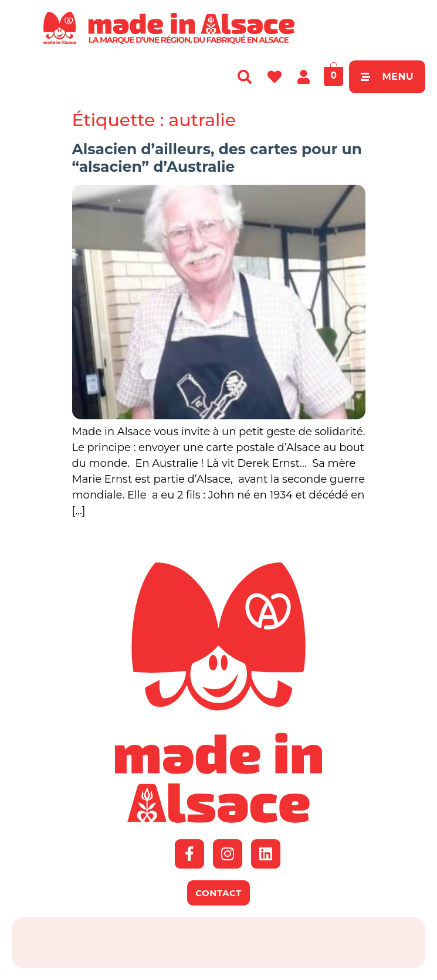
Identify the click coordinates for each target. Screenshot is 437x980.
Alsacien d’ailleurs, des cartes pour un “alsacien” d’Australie (217, 158)
